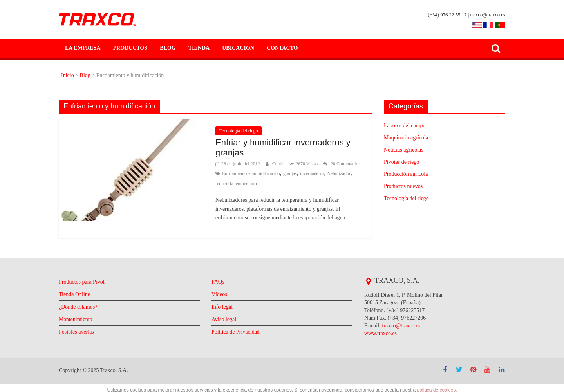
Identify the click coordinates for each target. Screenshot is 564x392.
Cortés (285, 163)
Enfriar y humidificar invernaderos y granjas (287, 148)
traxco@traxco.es (406, 334)
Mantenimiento (79, 328)
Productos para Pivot (86, 290)
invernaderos (230, 183)
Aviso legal (225, 328)
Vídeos (220, 303)
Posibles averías (80, 341)
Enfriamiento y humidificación (288, 173)
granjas (332, 173)
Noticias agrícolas (407, 150)
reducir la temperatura (302, 183)
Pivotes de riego (405, 162)
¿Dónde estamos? (81, 315)
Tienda (194, 48)
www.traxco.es (383, 342)
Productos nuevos (407, 186)
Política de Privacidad (240, 341)
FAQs (218, 290)
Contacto (273, 48)
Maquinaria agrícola (410, 138)
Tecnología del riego (241, 131)
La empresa (82, 48)
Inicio (69, 75)
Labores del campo (409, 126)
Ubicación (231, 48)
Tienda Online (77, 303)
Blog (164, 48)
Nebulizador (261, 183)
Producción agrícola (410, 174)
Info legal (224, 315)
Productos (127, 48)
